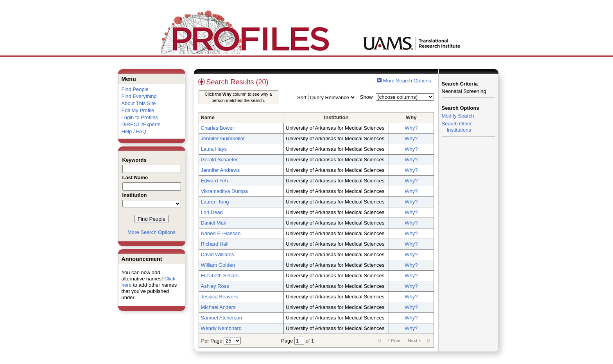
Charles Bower (218, 128)
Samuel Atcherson (222, 318)
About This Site (139, 103)
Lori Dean (212, 212)
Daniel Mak (214, 223)
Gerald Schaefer (220, 160)
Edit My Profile (138, 110)
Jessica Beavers (220, 297)
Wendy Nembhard (221, 328)
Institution (336, 117)
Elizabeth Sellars (220, 276)
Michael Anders (218, 307)
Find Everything (139, 96)
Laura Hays (214, 149)
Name (208, 117)
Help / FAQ (134, 131)
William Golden (218, 265)
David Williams (218, 254)
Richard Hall (215, 244)
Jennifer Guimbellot (223, 138)
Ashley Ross (215, 286)
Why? (411, 128)
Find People (135, 89)
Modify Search (458, 116)
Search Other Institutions (457, 127)
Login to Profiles (140, 117)
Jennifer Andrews (220, 170)
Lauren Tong (215, 202)
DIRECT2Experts (141, 124)
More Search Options (151, 232)
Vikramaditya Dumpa (224, 191)
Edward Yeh (214, 181)
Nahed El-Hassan (221, 233)
